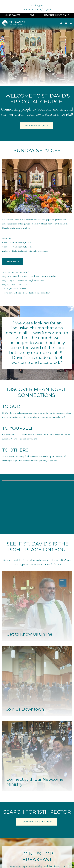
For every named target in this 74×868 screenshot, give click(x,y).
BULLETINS (13, 262)
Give (32, 15)
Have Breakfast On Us (57, 15)
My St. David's (12, 15)
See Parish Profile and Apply (37, 822)
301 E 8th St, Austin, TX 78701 (37, 9)
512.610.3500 (37, 5)
